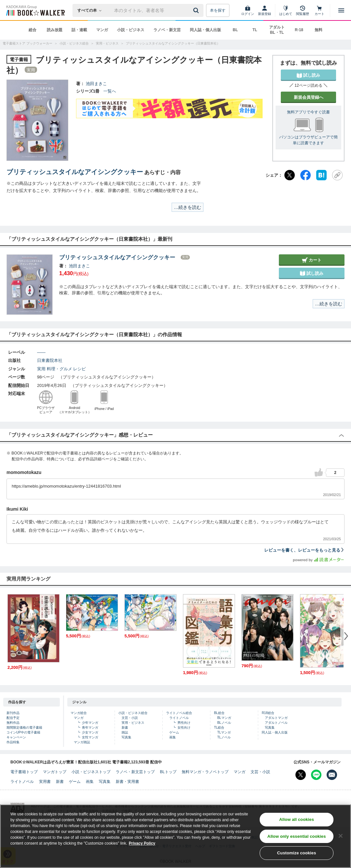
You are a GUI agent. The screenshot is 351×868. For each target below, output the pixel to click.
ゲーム (174, 732)
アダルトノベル (276, 723)
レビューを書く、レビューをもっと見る (304, 550)
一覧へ (110, 91)
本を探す (218, 10)
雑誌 (125, 732)
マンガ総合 (79, 713)
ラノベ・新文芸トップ (135, 772)
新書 (125, 728)
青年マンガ (90, 728)
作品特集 (13, 742)
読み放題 (55, 30)
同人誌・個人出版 (205, 30)
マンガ (102, 30)
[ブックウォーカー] (35, 10)
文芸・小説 (130, 718)
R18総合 (268, 713)
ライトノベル (179, 718)
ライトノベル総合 (179, 713)
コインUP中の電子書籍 (23, 732)
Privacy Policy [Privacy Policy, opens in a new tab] (142, 844)
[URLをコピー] (337, 175)
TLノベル (224, 737)
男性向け (184, 723)
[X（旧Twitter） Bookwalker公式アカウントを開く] (301, 775)
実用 (41, 369)
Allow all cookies (297, 820)
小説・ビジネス (131, 30)
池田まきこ (96, 84)
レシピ (79, 369)
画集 (173, 737)
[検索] (197, 10)
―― (41, 352)
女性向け (184, 728)
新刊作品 (13, 713)
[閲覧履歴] (303, 10)
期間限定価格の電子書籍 (24, 728)
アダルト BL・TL (277, 30)
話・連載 (79, 30)
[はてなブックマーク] (321, 175)
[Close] (341, 836)
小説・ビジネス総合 (133, 713)
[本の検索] (91, 10)
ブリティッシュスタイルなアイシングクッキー (75, 172)
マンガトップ (55, 772)
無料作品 (13, 723)
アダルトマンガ (276, 718)
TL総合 (219, 728)
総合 (32, 30)
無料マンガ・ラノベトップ (205, 772)
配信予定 (13, 718)
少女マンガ (90, 732)
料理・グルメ (59, 369)
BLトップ (168, 772)
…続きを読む (188, 207)
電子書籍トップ (24, 772)
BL (235, 30)
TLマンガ (224, 732)
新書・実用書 (127, 782)
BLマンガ (224, 718)
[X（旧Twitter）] (290, 175)
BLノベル (224, 723)
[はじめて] (286, 10)
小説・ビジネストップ (91, 772)
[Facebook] (305, 175)
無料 (318, 30)
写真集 (126, 737)
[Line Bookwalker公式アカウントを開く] (316, 775)
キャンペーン (16, 737)
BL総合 (219, 713)
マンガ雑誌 (82, 742)
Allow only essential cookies (297, 837)
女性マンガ (90, 737)
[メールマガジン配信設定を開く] (332, 775)
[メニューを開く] (341, 10)
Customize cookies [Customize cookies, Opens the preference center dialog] (297, 854)
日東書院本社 (50, 360)
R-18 (299, 30)
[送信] (197, 10)
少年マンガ (90, 723)
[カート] (319, 10)
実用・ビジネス (133, 723)
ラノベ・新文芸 (167, 30)
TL (255, 30)
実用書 (45, 782)
